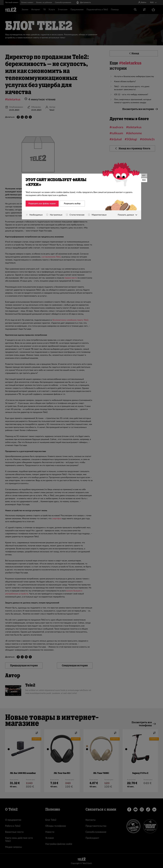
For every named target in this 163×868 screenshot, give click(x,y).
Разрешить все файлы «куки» (42, 204)
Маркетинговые (97, 215)
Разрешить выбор (72, 204)
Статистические (75, 215)
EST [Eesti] (144, 176)
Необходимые (34, 215)
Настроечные (54, 215)
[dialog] (82, 196)
